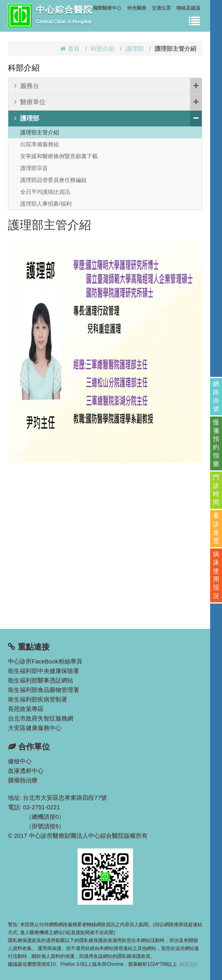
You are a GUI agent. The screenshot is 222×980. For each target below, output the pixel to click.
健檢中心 (20, 761)
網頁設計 (189, 964)
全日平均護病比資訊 (45, 192)
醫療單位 (108, 102)
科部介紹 (102, 49)
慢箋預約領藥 (216, 443)
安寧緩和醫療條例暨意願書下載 (59, 156)
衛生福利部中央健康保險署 (44, 671)
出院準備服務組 (40, 144)
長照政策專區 (26, 709)
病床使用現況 (216, 575)
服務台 (108, 86)
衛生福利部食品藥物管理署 (44, 690)
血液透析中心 (26, 771)
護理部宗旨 (34, 168)
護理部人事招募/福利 (46, 204)
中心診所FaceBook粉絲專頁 (45, 661)
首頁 (70, 49)
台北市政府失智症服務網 (41, 718)
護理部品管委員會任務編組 (53, 180)
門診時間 (216, 490)
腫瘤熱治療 (23, 780)
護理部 (135, 49)
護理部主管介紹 (40, 132)
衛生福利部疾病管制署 (38, 699)
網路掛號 (216, 396)
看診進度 (216, 528)
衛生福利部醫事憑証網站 (41, 680)
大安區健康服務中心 (35, 728)
